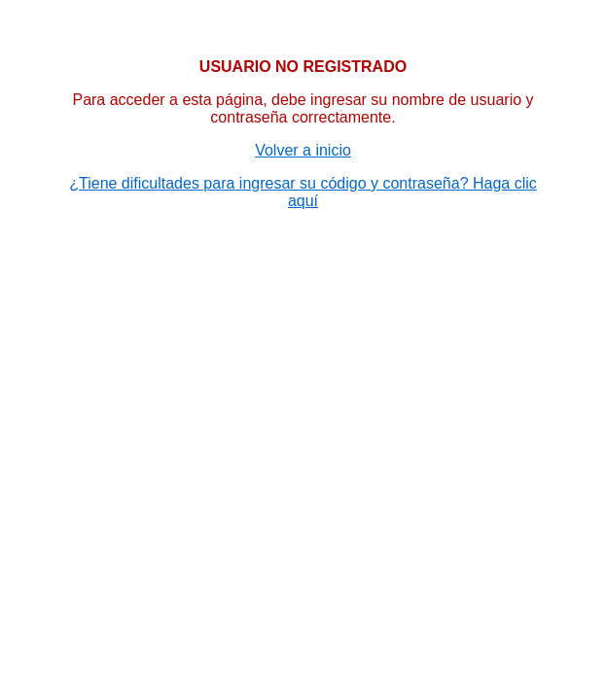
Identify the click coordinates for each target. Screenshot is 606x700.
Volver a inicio (303, 150)
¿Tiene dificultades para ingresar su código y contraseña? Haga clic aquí (303, 192)
